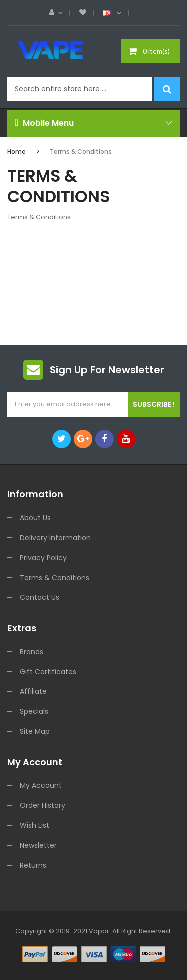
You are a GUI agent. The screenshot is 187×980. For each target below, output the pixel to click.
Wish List (35, 825)
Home (17, 151)
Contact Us (40, 597)
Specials (34, 711)
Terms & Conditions (81, 151)
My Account (41, 785)
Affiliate (33, 691)
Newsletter (38, 845)
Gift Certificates (48, 672)
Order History (43, 805)
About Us (35, 518)
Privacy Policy (43, 558)
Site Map (35, 731)
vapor (99, 931)
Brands (32, 652)
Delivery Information (55, 538)
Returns (33, 865)
